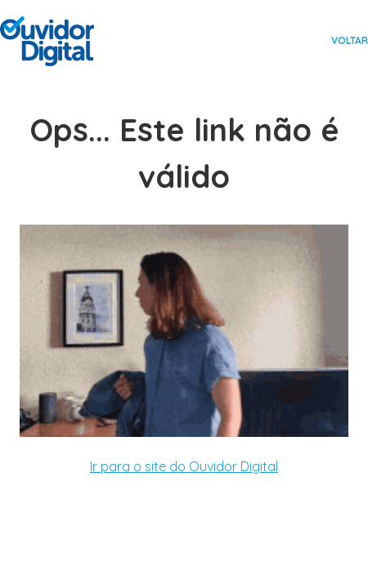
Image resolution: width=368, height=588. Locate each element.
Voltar (350, 40)
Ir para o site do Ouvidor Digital (184, 466)
